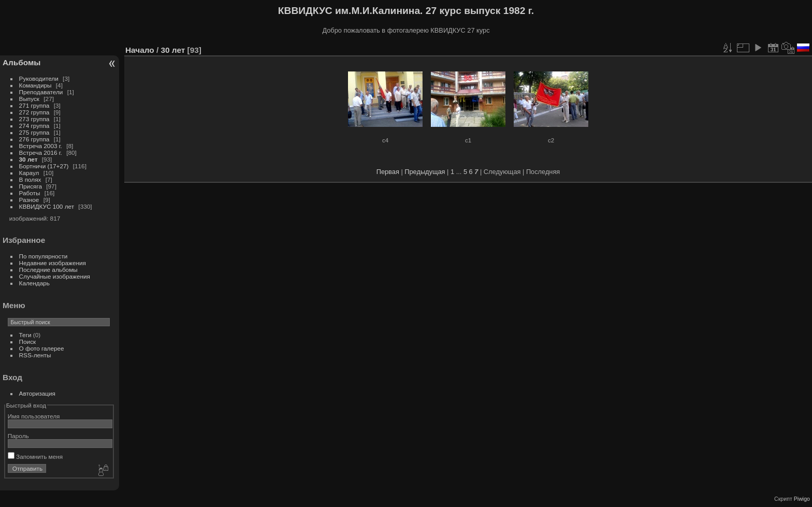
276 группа (34, 139)
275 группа (34, 132)
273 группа (34, 119)
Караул (29, 173)
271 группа (34, 105)
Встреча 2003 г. (41, 146)
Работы (30, 193)
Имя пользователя (34, 416)
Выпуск (29, 99)
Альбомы (21, 62)
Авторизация (37, 393)
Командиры (35, 85)
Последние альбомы (48, 270)
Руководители (39, 78)
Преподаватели (41, 92)
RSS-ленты (35, 355)
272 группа (34, 112)
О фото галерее (42, 348)
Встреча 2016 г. (41, 153)
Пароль (18, 436)
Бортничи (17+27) (44, 166)
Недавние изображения (53, 263)
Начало (140, 50)
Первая (388, 172)
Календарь (34, 283)
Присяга (31, 186)
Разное (29, 200)
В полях (30, 179)
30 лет (28, 159)
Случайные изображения (55, 276)
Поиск (28, 342)
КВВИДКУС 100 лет (47, 206)
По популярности (44, 256)
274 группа (34, 126)
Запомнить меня (35, 457)
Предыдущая (425, 172)
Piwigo (802, 499)
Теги (25, 335)
